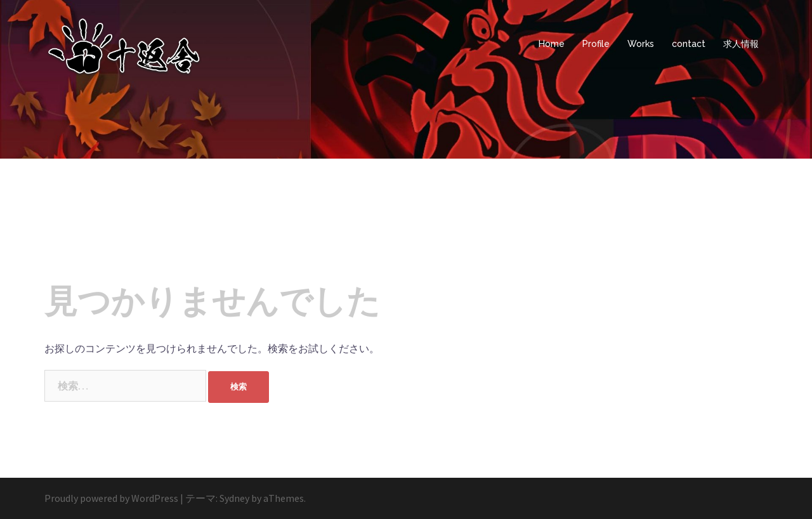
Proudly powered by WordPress (111, 498)
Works (641, 44)
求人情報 (741, 44)
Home (552, 44)
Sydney (234, 498)
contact (689, 44)
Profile (596, 44)
